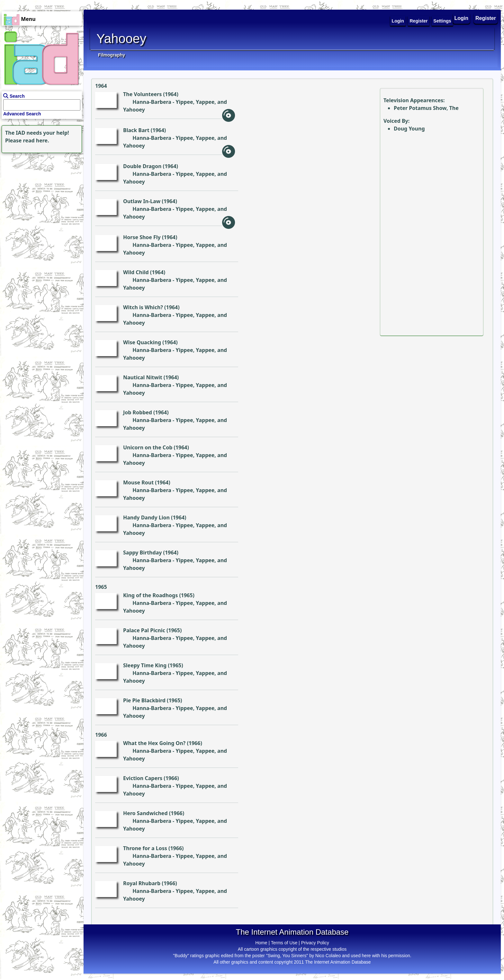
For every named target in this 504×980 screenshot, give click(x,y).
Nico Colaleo (328, 956)
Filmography (112, 55)
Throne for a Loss (145, 848)
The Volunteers (142, 94)
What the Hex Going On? (154, 743)
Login (462, 18)
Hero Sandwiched (145, 813)
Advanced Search (22, 114)
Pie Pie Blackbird (144, 700)
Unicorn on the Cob (148, 447)
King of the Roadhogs (150, 595)
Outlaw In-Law (142, 201)
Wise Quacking (142, 342)
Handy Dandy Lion (146, 517)
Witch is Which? (143, 307)
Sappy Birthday (142, 553)
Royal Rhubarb (142, 883)
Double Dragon (142, 166)
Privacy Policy (315, 943)
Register (486, 18)
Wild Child (136, 272)
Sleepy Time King (145, 665)
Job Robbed (138, 412)
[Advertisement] (40, 195)
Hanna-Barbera (152, 102)
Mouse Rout (138, 482)
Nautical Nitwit (143, 377)
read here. (36, 140)
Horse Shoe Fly (142, 237)
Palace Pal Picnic (144, 630)
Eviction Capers (143, 778)
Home (261, 943)
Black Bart (136, 130)
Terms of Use (284, 943)
